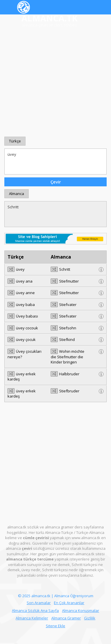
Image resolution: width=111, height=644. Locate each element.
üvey (55, 162)
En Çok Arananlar (69, 603)
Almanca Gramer (66, 618)
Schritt (55, 214)
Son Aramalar (39, 603)
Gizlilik (90, 618)
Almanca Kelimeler (32, 618)
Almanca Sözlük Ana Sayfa (35, 610)
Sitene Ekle (55, 626)
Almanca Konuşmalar (81, 610)
